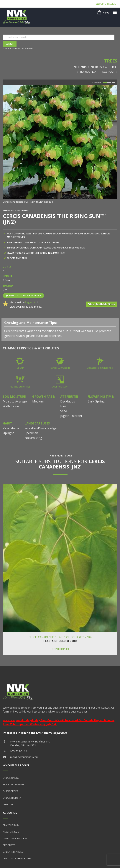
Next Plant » (110, 72)
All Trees (96, 67)
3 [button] (114, 82)
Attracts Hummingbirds (100, 368)
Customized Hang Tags (17, 858)
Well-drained (12, 406)
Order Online (11, 778)
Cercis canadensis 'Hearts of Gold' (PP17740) (60, 637)
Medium (38, 401)
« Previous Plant (87, 72)
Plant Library (11, 825)
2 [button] (109, 82)
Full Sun (20, 368)
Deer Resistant (60, 387)
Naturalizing (33, 438)
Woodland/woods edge (41, 428)
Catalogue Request (15, 838)
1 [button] (105, 82)
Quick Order (10, 791)
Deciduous (68, 401)
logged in (31, 302)
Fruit (64, 406)
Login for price (60, 649)
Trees (111, 61)
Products (9, 845)
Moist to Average (15, 401)
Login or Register (107, 4)
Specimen (31, 433)
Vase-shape (11, 428)
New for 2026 (11, 832)
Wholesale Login (16, 765)
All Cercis (111, 67)
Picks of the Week (14, 784)
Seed (64, 411)
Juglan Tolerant (71, 416)
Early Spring (96, 401)
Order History (12, 798)
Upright (8, 433)
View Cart (9, 804)
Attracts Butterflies (20, 387)
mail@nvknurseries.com (24, 757)
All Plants (80, 67)
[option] (60, 144)
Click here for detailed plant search (19, 49)
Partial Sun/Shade (60, 368)
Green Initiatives (13, 852)
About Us (10, 813)
